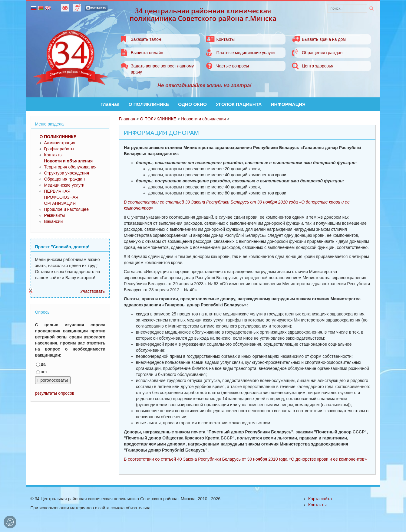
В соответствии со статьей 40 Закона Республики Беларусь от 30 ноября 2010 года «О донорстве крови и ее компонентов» (245, 459)
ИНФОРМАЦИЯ (288, 104)
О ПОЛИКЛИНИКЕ (149, 104)
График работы (59, 149)
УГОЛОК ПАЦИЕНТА (239, 104)
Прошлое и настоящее (66, 209)
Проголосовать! (53, 380)
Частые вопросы (233, 66)
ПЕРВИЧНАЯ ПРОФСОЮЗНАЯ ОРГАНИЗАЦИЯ (61, 197)
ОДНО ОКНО (192, 104)
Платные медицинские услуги (245, 53)
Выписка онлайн (147, 53)
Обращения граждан (322, 53)
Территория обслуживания (70, 167)
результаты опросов (55, 393)
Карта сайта (320, 499)
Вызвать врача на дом (324, 39)
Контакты (225, 39)
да (41, 364)
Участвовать (92, 291)
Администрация (60, 143)
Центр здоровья (318, 66)
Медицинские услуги (64, 185)
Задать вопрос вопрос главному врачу (162, 69)
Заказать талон (146, 39)
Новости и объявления (203, 119)
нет (42, 372)
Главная (110, 104)
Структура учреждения (67, 173)
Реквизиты (55, 215)
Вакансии (54, 221)
